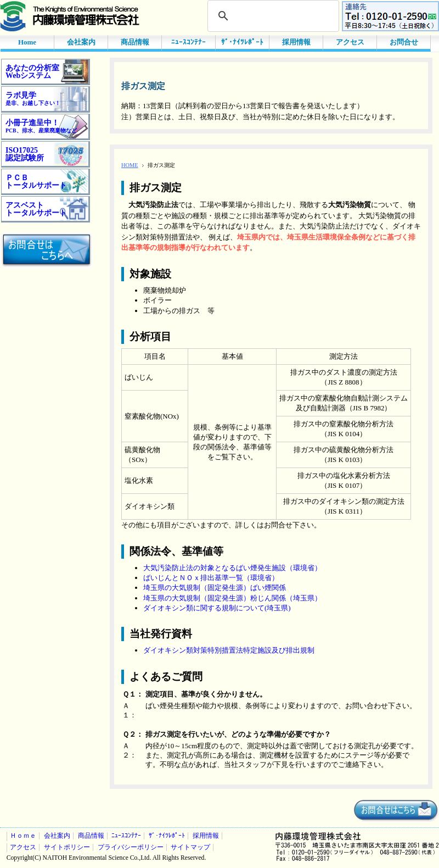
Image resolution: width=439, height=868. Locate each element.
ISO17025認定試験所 (25, 154)
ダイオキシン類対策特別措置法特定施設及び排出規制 (229, 650)
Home (27, 42)
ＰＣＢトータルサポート (36, 182)
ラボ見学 (33, 99)
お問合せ (404, 42)
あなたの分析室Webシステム (32, 72)
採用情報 (296, 42)
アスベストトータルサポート (36, 209)
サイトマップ (190, 847)
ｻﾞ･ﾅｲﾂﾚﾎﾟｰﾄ (242, 42)
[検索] (272, 16)
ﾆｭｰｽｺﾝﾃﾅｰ (188, 42)
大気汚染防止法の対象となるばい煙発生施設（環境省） (232, 568)
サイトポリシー (67, 847)
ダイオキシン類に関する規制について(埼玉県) (217, 608)
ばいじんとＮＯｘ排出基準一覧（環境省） (211, 578)
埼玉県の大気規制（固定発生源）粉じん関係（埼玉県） (232, 598)
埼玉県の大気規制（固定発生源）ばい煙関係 (215, 588)
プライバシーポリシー (131, 847)
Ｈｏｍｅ (23, 836)
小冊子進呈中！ (41, 126)
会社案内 (81, 42)
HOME (130, 165)
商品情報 (135, 42)
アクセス (350, 42)
